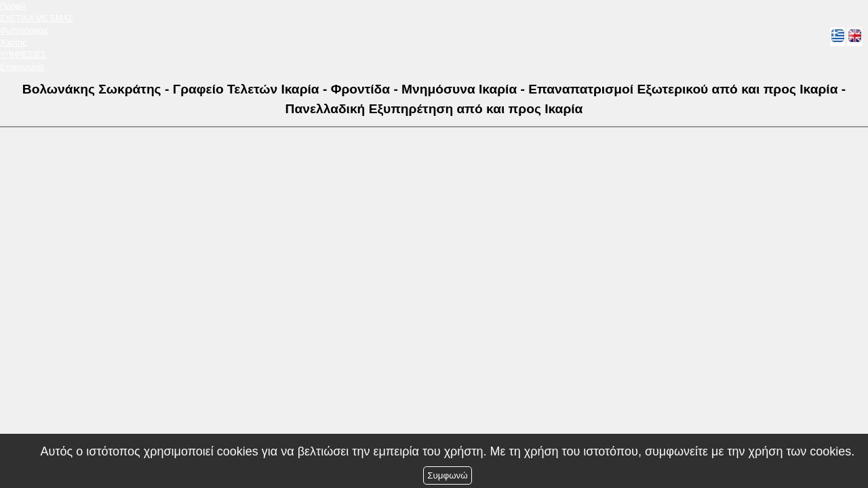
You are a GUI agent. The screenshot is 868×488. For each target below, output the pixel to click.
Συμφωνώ (447, 475)
